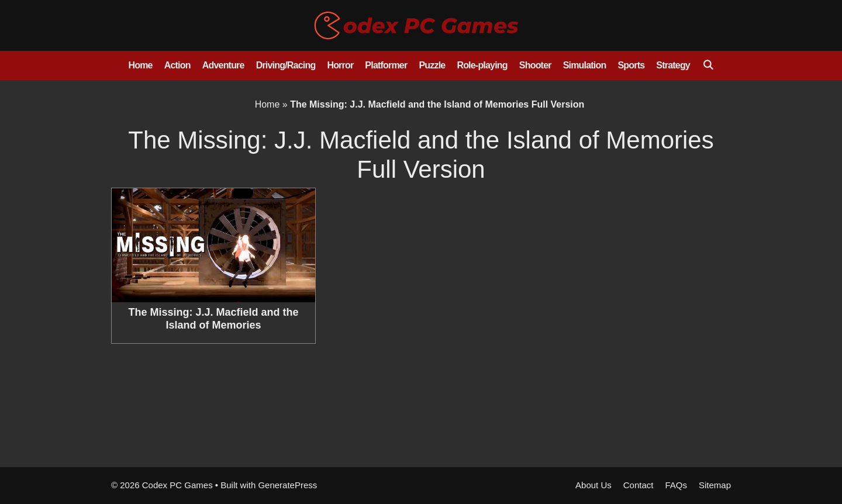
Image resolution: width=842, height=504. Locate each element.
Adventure (223, 65)
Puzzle (432, 65)
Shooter (535, 65)
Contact (639, 485)
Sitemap (715, 485)
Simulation (585, 65)
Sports (631, 65)
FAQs (676, 485)
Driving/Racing (286, 65)
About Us (593, 485)
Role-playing (482, 65)
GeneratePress (287, 485)
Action (177, 65)
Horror (340, 65)
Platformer (386, 65)
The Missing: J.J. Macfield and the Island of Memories (213, 319)
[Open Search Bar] (708, 65)
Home (140, 65)
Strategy (673, 65)
